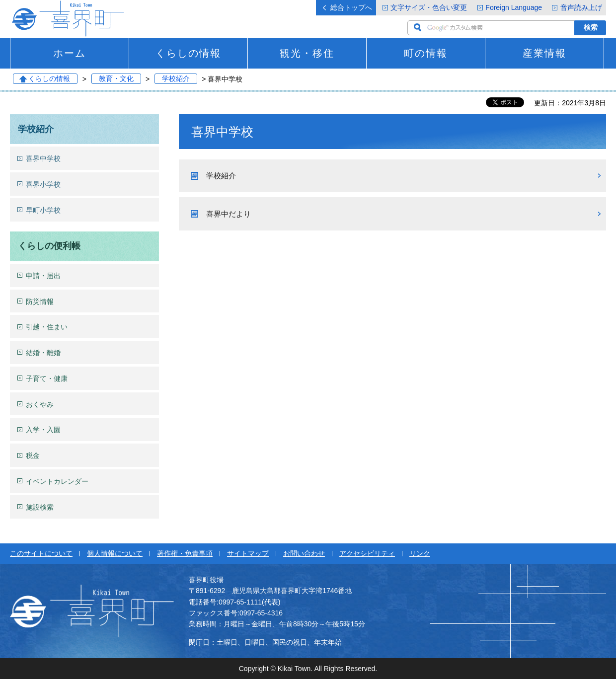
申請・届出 (43, 276)
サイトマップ (248, 553)
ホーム (70, 53)
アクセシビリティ (367, 553)
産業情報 (544, 53)
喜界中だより (229, 214)
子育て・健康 (47, 378)
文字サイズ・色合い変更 (429, 7)
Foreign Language (514, 7)
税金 (33, 455)
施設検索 (40, 507)
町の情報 (426, 53)
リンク (420, 553)
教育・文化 (116, 79)
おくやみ (40, 404)
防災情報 (40, 302)
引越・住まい (47, 327)
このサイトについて (41, 553)
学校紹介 (176, 79)
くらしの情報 (188, 53)
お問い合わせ (304, 553)
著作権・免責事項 (185, 553)
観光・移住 (307, 53)
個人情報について (115, 553)
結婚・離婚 (43, 353)
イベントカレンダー (57, 481)
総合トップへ (351, 7)
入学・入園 (43, 430)
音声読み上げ (581, 7)
